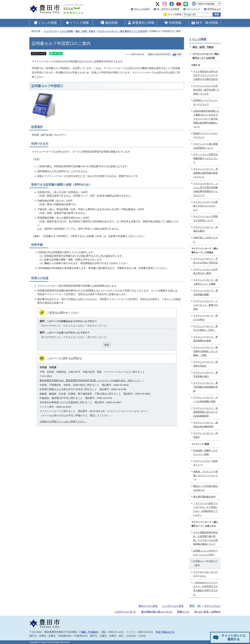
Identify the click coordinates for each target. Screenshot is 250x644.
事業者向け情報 (143, 23)
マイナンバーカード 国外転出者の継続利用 (206, 425)
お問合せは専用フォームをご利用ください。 (63, 421)
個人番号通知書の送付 (204, 497)
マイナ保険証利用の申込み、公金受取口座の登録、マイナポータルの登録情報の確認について (206, 538)
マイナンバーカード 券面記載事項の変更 (206, 339)
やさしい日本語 (142, 9)
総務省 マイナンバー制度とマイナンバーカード (206, 475)
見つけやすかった (51, 337)
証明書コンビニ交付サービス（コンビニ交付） (206, 553)
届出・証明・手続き (85, 31)
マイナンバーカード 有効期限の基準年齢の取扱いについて (206, 173)
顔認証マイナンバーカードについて (206, 135)
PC (199, 606)
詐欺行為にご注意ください (206, 240)
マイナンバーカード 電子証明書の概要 (206, 293)
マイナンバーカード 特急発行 (206, 435)
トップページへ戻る (173, 606)
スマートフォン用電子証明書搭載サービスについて (206, 158)
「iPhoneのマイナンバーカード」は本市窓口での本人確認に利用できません (206, 589)
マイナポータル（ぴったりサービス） (206, 574)
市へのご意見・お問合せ (208, 612)
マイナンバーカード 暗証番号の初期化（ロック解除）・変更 (206, 351)
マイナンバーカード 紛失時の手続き (206, 364)
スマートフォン (212, 606)
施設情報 (111, 23)
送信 (107, 345)
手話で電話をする (165, 632)
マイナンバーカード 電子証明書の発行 (206, 374)
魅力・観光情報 (207, 23)
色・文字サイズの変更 (168, 9)
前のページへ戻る (148, 606)
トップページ (50, 31)
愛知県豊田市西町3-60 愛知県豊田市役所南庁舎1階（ (92, 380)
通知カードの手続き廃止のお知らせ (206, 488)
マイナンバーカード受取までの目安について (206, 218)
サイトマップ (193, 9)
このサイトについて (125, 612)
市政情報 (175, 23)
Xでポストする (39, 53)
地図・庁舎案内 (89, 632)
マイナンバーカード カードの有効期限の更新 (206, 400)
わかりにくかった (97, 326)
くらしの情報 (47, 23)
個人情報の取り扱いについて (157, 612)
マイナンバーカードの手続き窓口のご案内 (206, 271)
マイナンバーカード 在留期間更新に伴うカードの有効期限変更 (206, 412)
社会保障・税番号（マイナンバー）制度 (206, 453)
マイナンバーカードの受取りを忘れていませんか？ (206, 206)
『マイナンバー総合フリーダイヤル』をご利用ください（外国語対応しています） (206, 509)
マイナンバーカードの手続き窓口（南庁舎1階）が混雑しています (206, 90)
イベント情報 (79, 23)
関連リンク (183, 612)
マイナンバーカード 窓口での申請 (206, 318)
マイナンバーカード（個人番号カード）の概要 (206, 282)
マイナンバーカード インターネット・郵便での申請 (206, 305)
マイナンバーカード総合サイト (206, 463)
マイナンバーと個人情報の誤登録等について (206, 146)
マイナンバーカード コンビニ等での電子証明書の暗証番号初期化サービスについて (206, 189)
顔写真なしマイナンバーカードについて (206, 102)
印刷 (179, 54)
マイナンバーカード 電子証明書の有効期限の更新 (206, 387)
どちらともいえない (74, 326)
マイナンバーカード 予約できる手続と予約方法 (206, 261)
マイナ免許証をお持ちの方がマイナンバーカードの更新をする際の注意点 (206, 75)
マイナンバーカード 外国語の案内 (206, 229)
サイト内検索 (175, 14)
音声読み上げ (214, 9)
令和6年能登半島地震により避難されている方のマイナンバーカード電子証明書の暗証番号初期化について (206, 119)
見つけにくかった (97, 337)
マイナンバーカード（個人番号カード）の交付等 (122, 31)
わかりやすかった (51, 326)
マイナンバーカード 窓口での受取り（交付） (206, 328)
